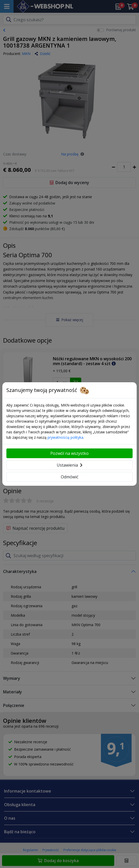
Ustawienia (70, 465)
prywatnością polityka (65, 437)
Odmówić (70, 477)
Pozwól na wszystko (69, 453)
